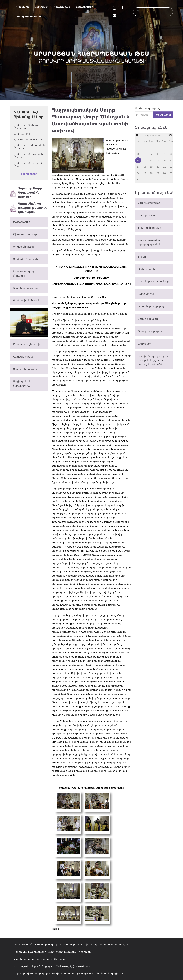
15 (171, 160)
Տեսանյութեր (84, 7)
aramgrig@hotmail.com (76, 966)
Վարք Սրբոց (146, 294)
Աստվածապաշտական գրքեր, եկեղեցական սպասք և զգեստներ (153, 360)
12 (151, 160)
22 (171, 167)
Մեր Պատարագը (149, 203)
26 (151, 173)
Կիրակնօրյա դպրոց (26, 288)
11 (145, 160)
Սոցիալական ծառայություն (22, 384)
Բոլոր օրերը (29, 174)
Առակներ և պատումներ (153, 282)
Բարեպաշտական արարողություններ (150, 242)
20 (158, 167)
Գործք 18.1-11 (23, 134)
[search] (150, 12)
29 (171, 173)
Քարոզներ (42, 7)
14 (164, 160)
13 (158, 160)
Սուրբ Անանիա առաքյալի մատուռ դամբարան (28, 208)
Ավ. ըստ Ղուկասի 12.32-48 (26, 127)
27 (158, 173)
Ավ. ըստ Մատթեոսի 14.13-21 (28, 156)
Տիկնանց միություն (25, 259)
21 (164, 167)
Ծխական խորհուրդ (26, 234)
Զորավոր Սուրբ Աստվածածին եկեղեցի (26, 193)
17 (138, 167)
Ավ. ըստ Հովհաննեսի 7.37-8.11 (29, 147)
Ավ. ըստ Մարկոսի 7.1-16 (29, 165)
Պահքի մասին (147, 269)
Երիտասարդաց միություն (23, 274)
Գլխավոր (23, 7)
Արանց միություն (24, 247)
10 (138, 160)
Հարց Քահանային (29, 17)
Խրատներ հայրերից (151, 306)
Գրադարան (62, 7)
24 (138, 173)
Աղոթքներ (144, 344)
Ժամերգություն (147, 215)
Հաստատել (163, 115)
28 (164, 173)
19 (151, 167)
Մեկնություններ (148, 319)
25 (145, 173)
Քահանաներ (21, 222)
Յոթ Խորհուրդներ (149, 228)
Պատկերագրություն (151, 331)
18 (145, 167)
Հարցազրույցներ (24, 357)
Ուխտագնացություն (26, 369)
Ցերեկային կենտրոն (26, 301)
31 (138, 180)
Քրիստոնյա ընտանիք (27, 344)
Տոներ (142, 257)
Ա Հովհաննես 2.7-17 (28, 140)
